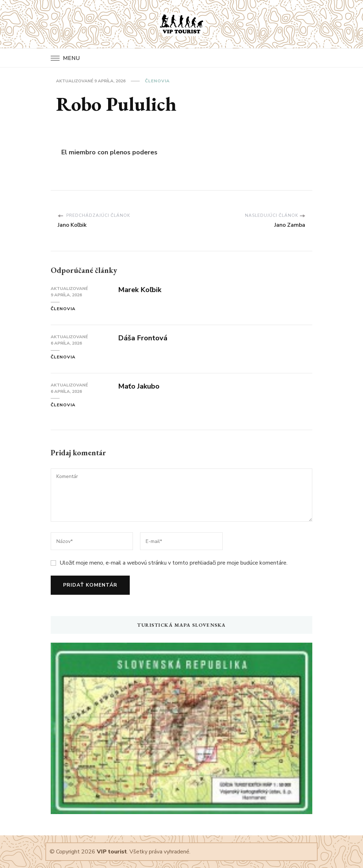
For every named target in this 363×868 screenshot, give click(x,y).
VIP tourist (112, 852)
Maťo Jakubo (139, 386)
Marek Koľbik (140, 290)
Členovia (157, 81)
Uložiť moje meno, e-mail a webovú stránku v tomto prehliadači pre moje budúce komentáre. (174, 563)
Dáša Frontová (143, 338)
